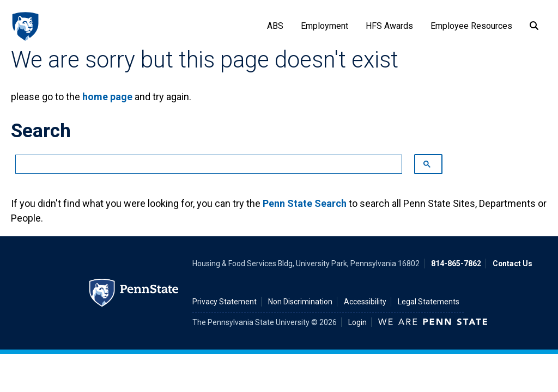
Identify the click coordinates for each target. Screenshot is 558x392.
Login (357, 322)
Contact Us (512, 264)
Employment (325, 26)
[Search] (534, 26)
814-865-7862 (456, 264)
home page (107, 97)
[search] (203, 164)
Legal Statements (429, 302)
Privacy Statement (225, 302)
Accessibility (365, 302)
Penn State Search (305, 203)
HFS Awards (389, 26)
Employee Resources (471, 26)
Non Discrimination (300, 302)
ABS (275, 26)
